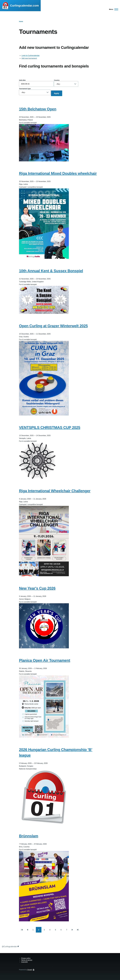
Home (21, 21)
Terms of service (27, 960)
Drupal (30, 970)
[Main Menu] (113, 9)
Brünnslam (29, 836)
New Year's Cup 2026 (37, 588)
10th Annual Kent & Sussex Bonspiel (51, 271)
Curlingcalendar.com (24, 6)
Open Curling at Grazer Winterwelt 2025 (53, 326)
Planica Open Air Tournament (45, 660)
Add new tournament (29, 58)
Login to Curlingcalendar (30, 55)
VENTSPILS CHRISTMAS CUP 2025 (50, 428)
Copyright (24, 962)
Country (57, 80)
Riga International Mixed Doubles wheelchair (58, 173)
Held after (22, 80)
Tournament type (25, 89)
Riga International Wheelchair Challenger (55, 491)
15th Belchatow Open (38, 109)
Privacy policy (26, 958)
